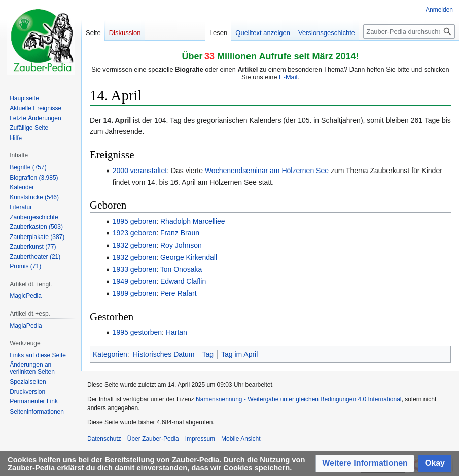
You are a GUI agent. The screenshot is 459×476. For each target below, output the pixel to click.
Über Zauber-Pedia (153, 439)
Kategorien (110, 354)
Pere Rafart (179, 293)
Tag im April (239, 354)
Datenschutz (104, 439)
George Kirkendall (189, 257)
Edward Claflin (183, 281)
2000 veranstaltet (140, 171)
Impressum (200, 439)
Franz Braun (180, 233)
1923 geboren (134, 233)
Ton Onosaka (181, 269)
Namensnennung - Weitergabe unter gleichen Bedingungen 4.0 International (298, 399)
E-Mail (288, 77)
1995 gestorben (137, 332)
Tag (208, 354)
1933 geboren (134, 269)
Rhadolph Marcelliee (193, 221)
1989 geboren (134, 293)
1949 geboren (134, 281)
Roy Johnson (181, 245)
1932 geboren (134, 245)
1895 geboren (134, 221)
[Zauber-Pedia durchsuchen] (409, 31)
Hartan (176, 332)
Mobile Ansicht (241, 439)
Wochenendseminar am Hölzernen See (267, 171)
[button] (365, 464)
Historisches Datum (164, 354)
